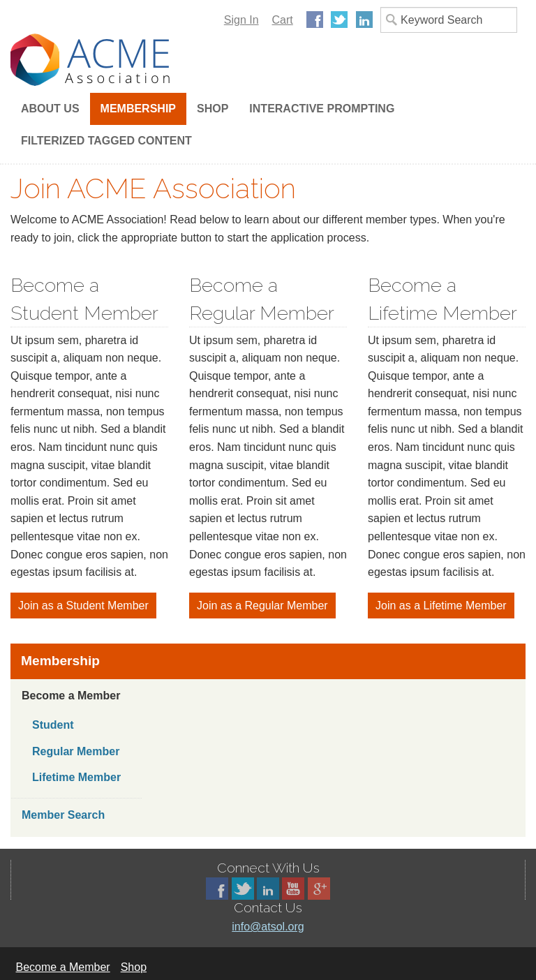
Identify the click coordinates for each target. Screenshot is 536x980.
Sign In (241, 20)
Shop (213, 109)
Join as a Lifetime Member (441, 606)
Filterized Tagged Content (106, 141)
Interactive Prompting (322, 109)
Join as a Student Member (83, 606)
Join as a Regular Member (262, 606)
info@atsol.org (268, 927)
